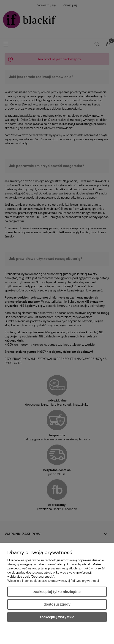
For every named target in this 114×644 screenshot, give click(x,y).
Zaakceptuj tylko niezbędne (57, 592)
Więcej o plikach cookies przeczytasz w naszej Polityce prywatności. (53, 581)
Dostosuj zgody (57, 604)
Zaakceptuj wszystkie (57, 617)
